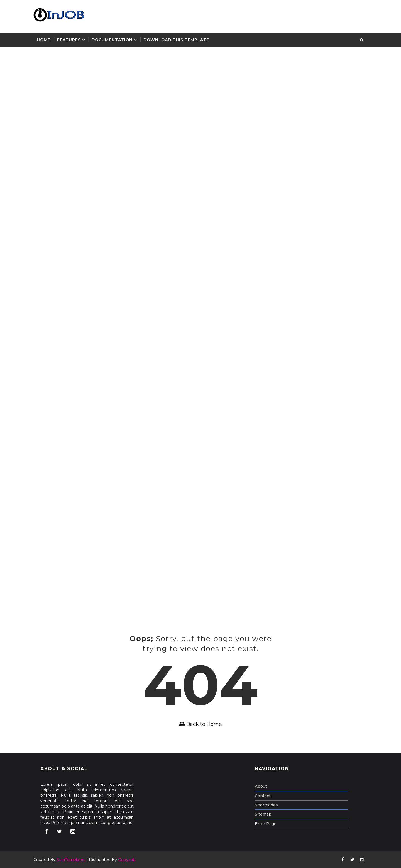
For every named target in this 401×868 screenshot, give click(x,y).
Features (69, 40)
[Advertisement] (171, 87)
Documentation (112, 40)
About (261, 786)
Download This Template (176, 40)
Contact (263, 796)
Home (44, 40)
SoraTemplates (71, 860)
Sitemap (263, 814)
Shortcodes (266, 805)
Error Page (266, 824)
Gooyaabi (127, 860)
